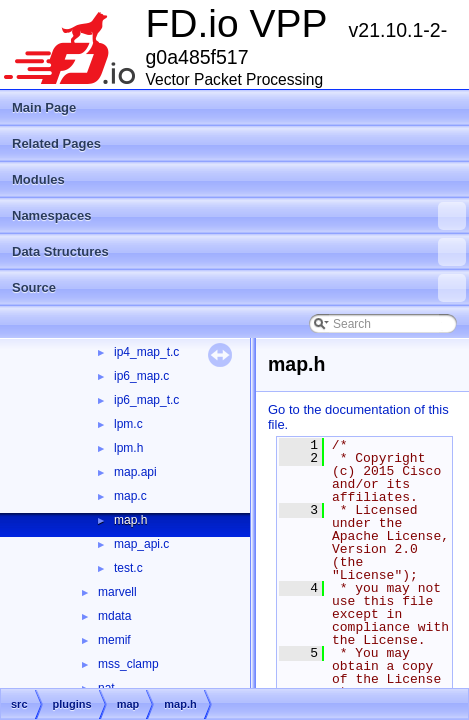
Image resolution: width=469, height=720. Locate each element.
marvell (117, 592)
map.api (135, 472)
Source (239, 288)
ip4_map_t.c (146, 352)
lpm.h (128, 448)
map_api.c (141, 544)
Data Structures (239, 252)
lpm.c (128, 424)
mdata (114, 616)
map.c (130, 496)
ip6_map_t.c (146, 400)
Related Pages (56, 143)
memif (114, 640)
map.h (130, 520)
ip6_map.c (141, 376)
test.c (128, 568)
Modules (38, 179)
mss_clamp (128, 664)
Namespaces (239, 216)
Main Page (44, 107)
